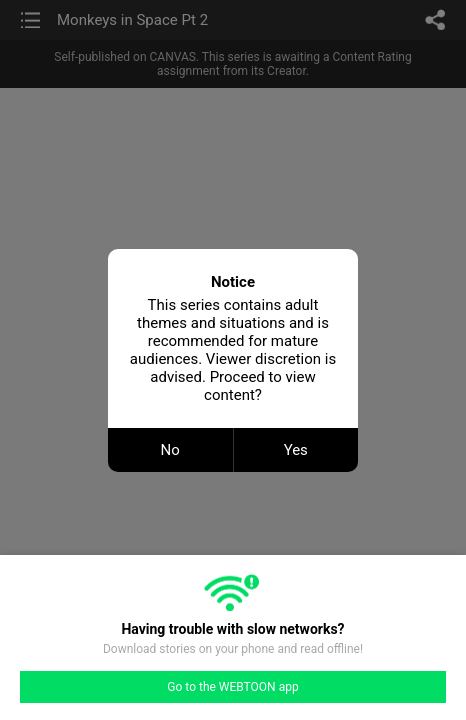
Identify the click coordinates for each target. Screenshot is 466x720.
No (170, 450)
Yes (296, 450)
